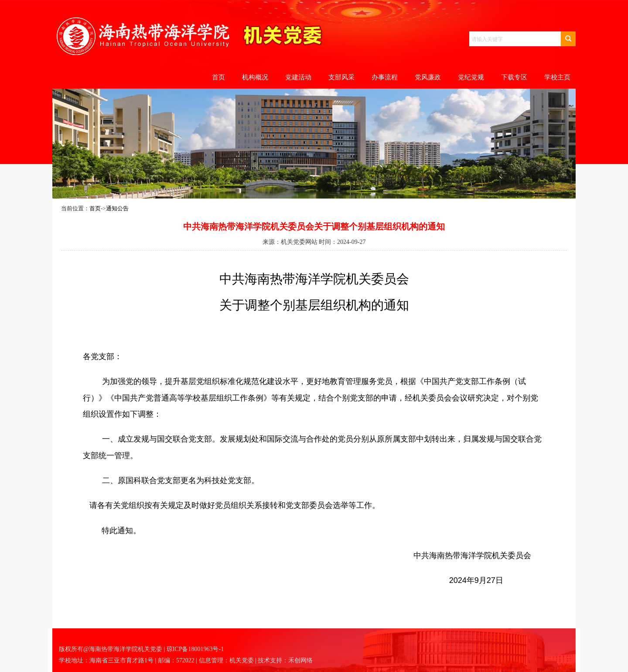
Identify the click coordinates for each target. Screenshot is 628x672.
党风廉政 (428, 77)
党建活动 (298, 77)
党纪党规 (471, 77)
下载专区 (514, 77)
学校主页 (557, 77)
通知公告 (117, 208)
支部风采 (341, 77)
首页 (218, 77)
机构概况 (255, 77)
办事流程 (385, 77)
